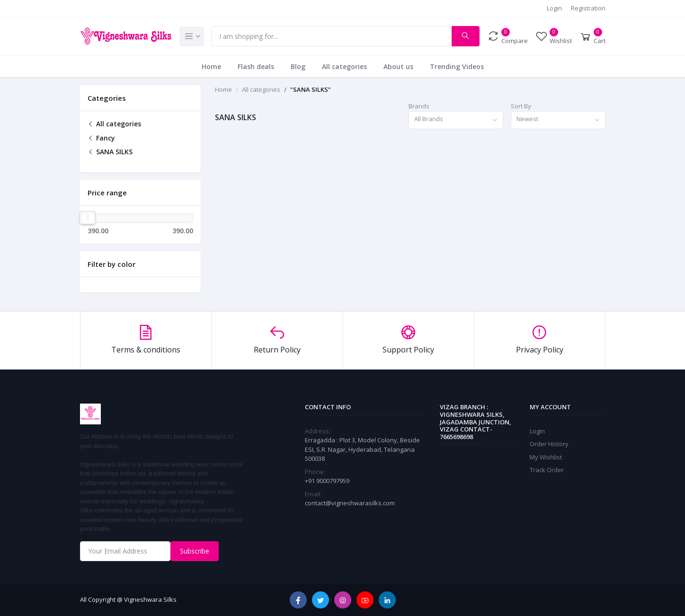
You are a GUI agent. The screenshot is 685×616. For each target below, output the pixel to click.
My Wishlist (546, 457)
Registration (588, 8)
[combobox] (456, 120)
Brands (419, 106)
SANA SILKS (110, 152)
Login (554, 8)
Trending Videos (457, 66)
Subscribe (195, 551)
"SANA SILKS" (311, 89)
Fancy (101, 138)
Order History (549, 444)
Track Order (547, 470)
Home (211, 66)
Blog (298, 66)
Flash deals (256, 66)
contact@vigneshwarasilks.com (350, 503)
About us (398, 66)
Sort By (521, 106)
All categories (344, 66)
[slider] (88, 218)
